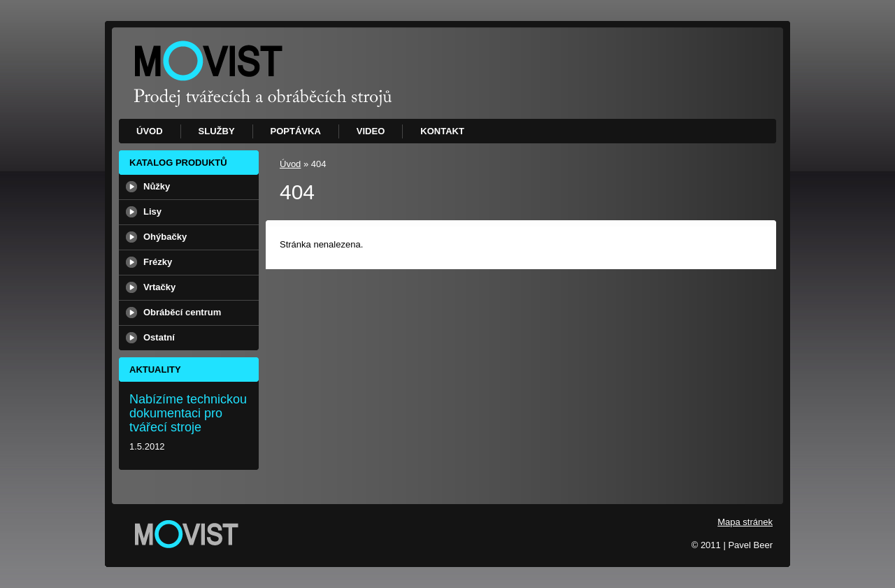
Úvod (290, 164)
